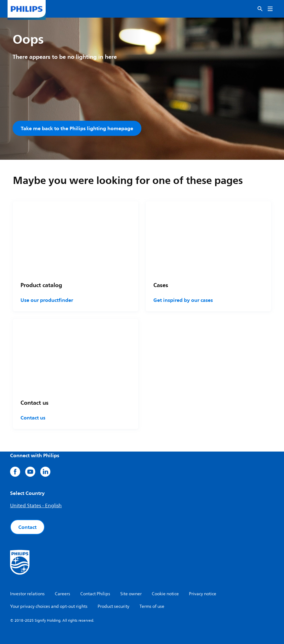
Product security (114, 606)
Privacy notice (203, 594)
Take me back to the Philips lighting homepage (77, 128)
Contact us (33, 418)
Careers (62, 594)
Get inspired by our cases (183, 300)
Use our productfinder (47, 300)
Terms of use (152, 606)
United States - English (36, 506)
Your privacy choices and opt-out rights (49, 606)
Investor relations (27, 594)
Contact (27, 527)
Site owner (131, 594)
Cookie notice (165, 594)
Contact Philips (95, 594)
